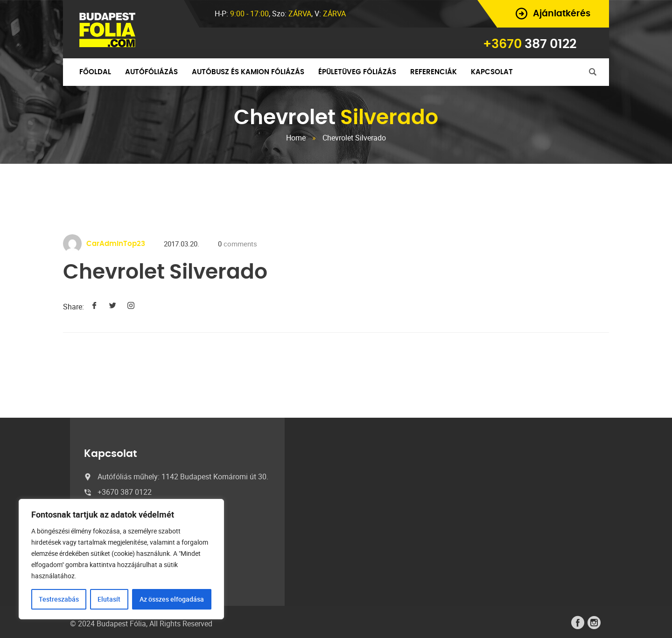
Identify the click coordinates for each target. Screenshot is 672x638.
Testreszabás (59, 599)
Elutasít (109, 599)
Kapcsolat (492, 72)
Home (296, 138)
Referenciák (434, 72)
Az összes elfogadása (172, 599)
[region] (121, 559)
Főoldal (95, 72)
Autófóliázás (151, 72)
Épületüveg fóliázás (357, 72)
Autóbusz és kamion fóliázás (248, 72)
